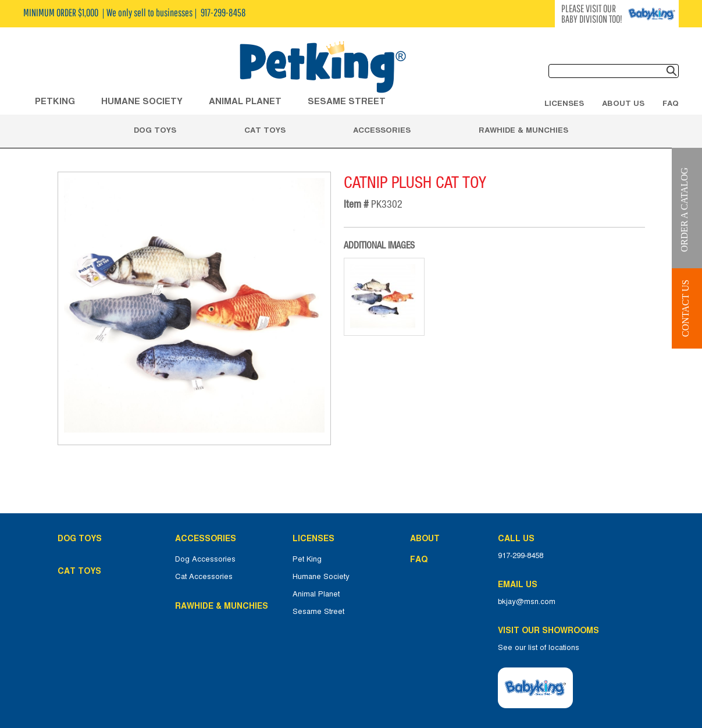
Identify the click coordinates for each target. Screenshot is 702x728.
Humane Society (321, 577)
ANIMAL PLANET (245, 101)
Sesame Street (347, 101)
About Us (623, 103)
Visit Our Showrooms (551, 630)
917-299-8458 (521, 556)
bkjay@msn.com (527, 602)
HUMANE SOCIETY (142, 101)
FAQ (671, 103)
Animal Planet (316, 594)
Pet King (307, 559)
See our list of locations (539, 648)
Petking (55, 101)
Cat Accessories (204, 577)
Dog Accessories (205, 559)
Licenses (564, 103)
